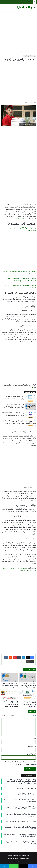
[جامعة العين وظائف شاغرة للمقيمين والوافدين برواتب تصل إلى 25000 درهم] (31, 407)
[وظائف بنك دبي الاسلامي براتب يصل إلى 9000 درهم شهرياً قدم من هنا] (27, 677)
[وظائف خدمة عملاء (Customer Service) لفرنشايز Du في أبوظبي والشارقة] (31, 415)
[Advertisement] (18, 31)
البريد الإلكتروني (31, 746)
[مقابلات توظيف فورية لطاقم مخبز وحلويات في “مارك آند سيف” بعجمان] (31, 399)
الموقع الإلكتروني (31, 754)
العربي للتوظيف (19, 219)
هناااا (32, 387)
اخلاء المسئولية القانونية (18, 861)
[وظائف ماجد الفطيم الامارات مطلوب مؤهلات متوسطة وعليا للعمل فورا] (10, 677)
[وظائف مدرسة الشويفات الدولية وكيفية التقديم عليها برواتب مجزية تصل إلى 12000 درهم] (27, 695)
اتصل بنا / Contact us (13, 858)
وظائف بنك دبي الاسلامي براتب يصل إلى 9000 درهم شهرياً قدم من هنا (28, 685)
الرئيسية (33, 52)
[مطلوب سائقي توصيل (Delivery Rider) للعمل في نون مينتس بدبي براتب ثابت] (31, 423)
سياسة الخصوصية (25, 858)
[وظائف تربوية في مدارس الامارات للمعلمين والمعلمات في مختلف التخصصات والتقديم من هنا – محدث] (10, 695)
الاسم (34, 739)
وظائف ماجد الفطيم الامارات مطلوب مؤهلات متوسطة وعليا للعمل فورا (10, 685)
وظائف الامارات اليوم (24, 52)
